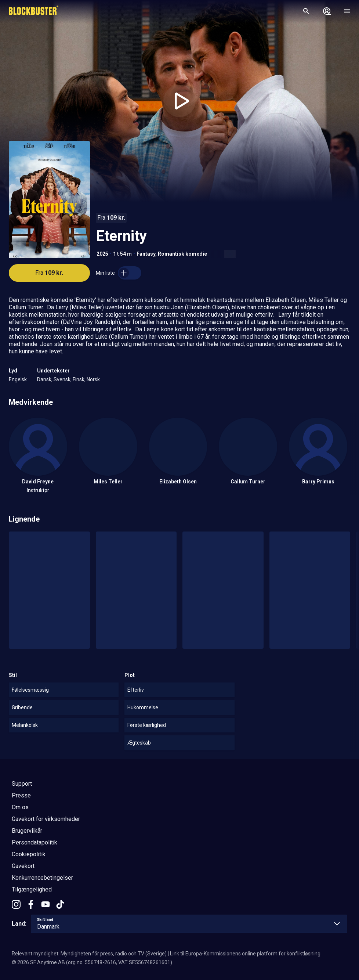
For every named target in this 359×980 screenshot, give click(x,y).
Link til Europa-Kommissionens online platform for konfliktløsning (245, 954)
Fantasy (146, 254)
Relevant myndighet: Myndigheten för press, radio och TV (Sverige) (89, 954)
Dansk (44, 379)
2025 (102, 254)
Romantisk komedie (182, 254)
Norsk (93, 379)
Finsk (79, 379)
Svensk (62, 379)
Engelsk (18, 379)
